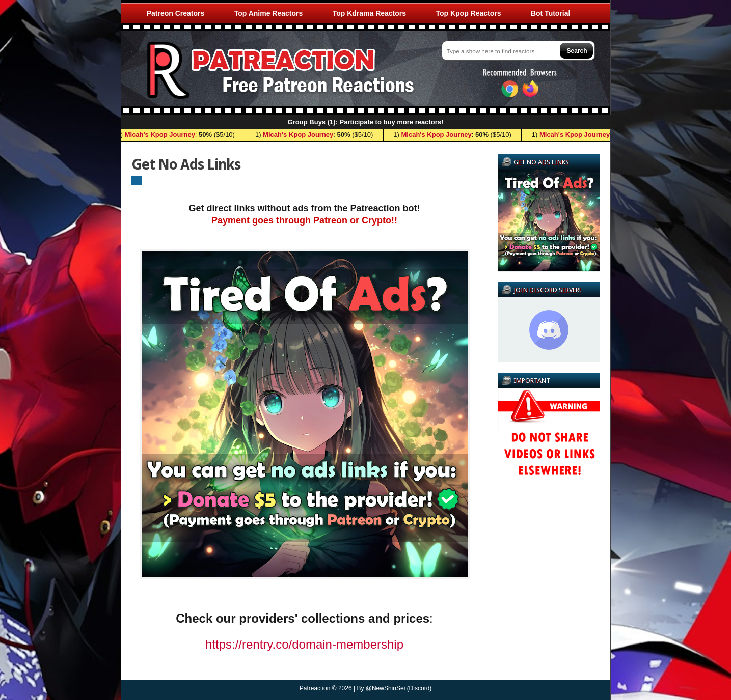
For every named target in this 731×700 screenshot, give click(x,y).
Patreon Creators (176, 13)
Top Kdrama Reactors (369, 13)
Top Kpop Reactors (468, 13)
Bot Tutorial (551, 13)
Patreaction (315, 688)
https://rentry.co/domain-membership (304, 644)
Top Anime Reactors (269, 13)
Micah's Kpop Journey (161, 135)
